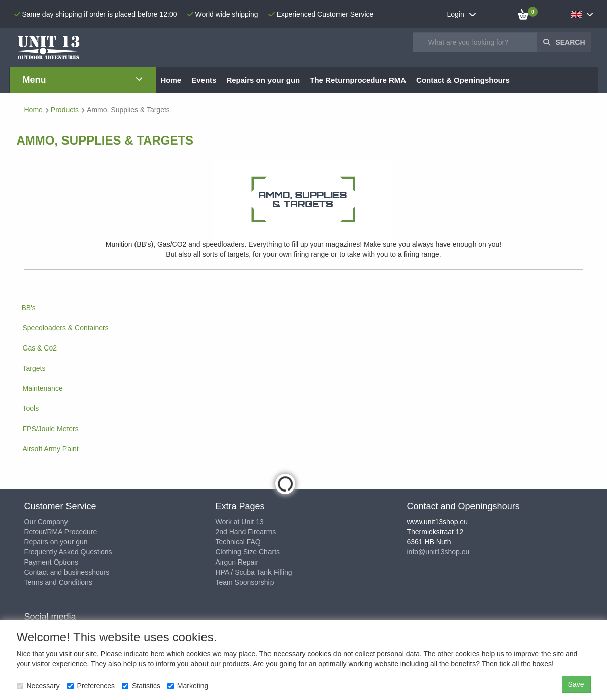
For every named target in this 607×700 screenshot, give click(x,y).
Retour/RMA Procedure (61, 532)
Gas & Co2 (40, 348)
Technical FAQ (238, 542)
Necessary (38, 686)
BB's (29, 308)
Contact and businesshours (67, 572)
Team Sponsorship (245, 582)
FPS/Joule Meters (51, 429)
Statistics (141, 686)
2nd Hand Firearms (246, 532)
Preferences (91, 686)
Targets (34, 368)
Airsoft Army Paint (51, 449)
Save (576, 684)
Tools (31, 408)
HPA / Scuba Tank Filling (254, 572)
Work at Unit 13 (240, 522)
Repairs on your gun (56, 542)
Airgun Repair (237, 562)
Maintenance (43, 388)
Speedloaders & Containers (66, 328)
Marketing (188, 686)
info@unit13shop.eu (439, 552)
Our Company (46, 522)
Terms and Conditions (58, 582)
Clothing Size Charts (248, 552)
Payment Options (51, 562)
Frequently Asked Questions (68, 552)
